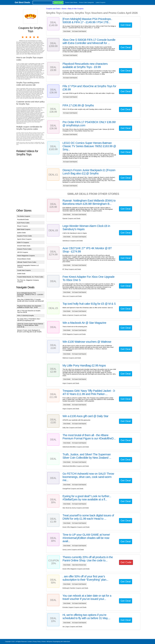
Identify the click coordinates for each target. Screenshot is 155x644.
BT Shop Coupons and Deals (72, 269)
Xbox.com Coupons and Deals (72, 296)
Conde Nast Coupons (24, 270)
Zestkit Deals (21, 274)
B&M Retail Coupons (24, 229)
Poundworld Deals (23, 220)
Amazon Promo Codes (24, 249)
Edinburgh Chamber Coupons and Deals (75, 588)
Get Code (126, 562)
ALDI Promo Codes (23, 223)
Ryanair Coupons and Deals (71, 218)
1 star (23, 37)
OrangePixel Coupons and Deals (73, 489)
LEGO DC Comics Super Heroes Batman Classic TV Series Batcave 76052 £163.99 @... (30, 325)
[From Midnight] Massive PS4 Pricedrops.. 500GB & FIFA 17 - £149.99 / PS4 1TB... (30, 295)
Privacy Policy (37, 641)
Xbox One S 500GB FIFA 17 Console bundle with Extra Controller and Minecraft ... (30, 301)
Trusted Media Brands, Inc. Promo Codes (30, 277)
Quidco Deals (21, 233)
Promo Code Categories (86, 2)
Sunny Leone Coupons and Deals (73, 550)
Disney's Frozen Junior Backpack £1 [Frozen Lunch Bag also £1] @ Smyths (29, 331)
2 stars (27, 37)
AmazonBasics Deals (24, 259)
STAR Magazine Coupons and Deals (74, 334)
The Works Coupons (24, 216)
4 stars (34, 37)
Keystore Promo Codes (25, 236)
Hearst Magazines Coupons (26, 256)
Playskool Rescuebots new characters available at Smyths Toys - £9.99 (29, 307)
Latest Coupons (101, 2)
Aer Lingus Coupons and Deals (72, 627)
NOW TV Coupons (23, 242)
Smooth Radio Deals (24, 246)
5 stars (38, 37)
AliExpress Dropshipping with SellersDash (58, 641)
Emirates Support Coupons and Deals (75, 607)
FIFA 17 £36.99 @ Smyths (26, 316)
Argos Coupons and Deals (71, 383)
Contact (30, 641)
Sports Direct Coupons (24, 239)
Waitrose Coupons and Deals (72, 358)
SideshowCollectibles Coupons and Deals (76, 447)
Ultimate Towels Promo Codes (27, 262)
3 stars (30, 37)
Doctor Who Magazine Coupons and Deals (76, 527)
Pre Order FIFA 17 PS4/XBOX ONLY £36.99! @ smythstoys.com (29, 320)
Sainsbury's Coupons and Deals (73, 241)
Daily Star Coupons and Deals (72, 428)
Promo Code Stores (71, 2)
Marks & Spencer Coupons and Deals (74, 315)
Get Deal (126, 25)
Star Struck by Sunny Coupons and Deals (76, 508)
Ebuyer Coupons (22, 226)
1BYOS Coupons (23, 252)
